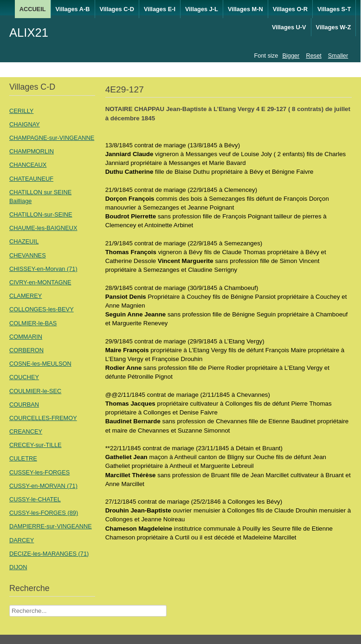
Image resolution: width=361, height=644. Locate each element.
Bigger (291, 56)
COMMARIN (26, 337)
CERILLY (21, 111)
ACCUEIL (33, 9)
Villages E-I (160, 9)
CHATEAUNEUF (31, 179)
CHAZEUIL (24, 241)
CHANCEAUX (28, 165)
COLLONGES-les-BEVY (42, 309)
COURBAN (24, 404)
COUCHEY (24, 377)
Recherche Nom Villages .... (10, 605)
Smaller (338, 56)
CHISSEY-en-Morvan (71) (43, 269)
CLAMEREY (26, 296)
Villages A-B (73, 9)
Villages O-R (290, 9)
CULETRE (23, 458)
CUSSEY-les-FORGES (39, 472)
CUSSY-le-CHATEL (35, 499)
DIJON (18, 567)
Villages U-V (289, 27)
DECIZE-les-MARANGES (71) (49, 554)
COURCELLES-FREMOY (43, 418)
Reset (313, 56)
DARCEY (22, 540)
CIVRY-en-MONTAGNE (40, 282)
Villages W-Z (334, 27)
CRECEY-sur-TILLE (35, 445)
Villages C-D (117, 9)
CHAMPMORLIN (32, 151)
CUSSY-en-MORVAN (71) (43, 486)
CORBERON (26, 350)
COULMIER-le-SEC (35, 391)
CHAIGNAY (25, 124)
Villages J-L (202, 9)
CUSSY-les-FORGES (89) (44, 513)
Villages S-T (334, 9)
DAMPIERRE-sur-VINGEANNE (51, 526)
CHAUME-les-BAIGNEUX (43, 228)
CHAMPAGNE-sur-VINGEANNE (52, 138)
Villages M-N (245, 9)
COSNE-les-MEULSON (40, 364)
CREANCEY (26, 431)
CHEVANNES (28, 255)
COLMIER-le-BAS (33, 323)
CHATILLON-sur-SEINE (41, 214)
